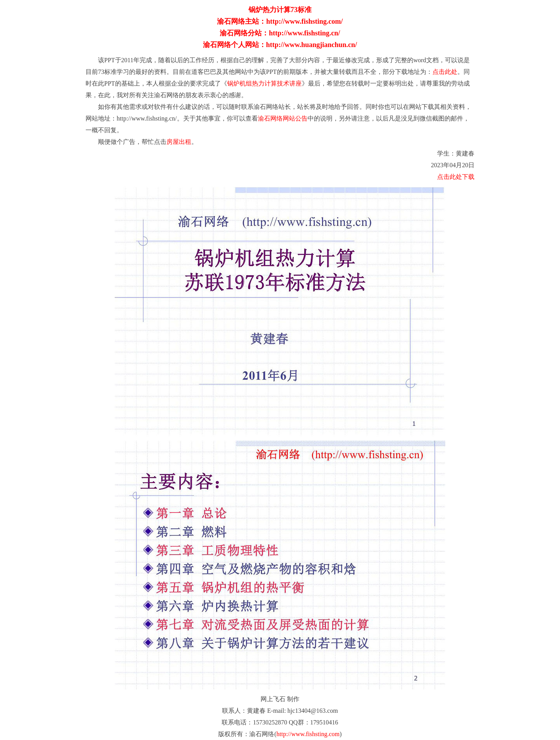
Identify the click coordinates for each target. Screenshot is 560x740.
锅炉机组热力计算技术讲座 (264, 83)
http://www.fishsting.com (308, 734)
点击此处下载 (456, 177)
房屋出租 (179, 142)
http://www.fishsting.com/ (304, 21)
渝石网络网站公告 (283, 118)
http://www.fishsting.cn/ (304, 33)
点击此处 (445, 72)
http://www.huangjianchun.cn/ (311, 45)
